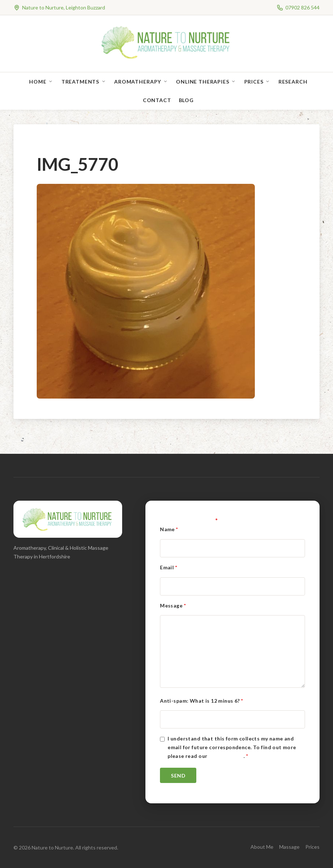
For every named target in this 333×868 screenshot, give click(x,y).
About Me (262, 847)
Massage (289, 847)
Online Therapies (202, 82)
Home (38, 82)
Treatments (80, 82)
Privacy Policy (226, 756)
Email (168, 567)
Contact (157, 100)
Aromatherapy (138, 82)
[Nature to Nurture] (167, 58)
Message (173, 605)
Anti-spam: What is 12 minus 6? (201, 701)
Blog (186, 100)
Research (293, 82)
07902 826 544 (302, 7)
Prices (254, 82)
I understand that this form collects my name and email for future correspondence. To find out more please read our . (232, 747)
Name (169, 529)
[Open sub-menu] (52, 82)
